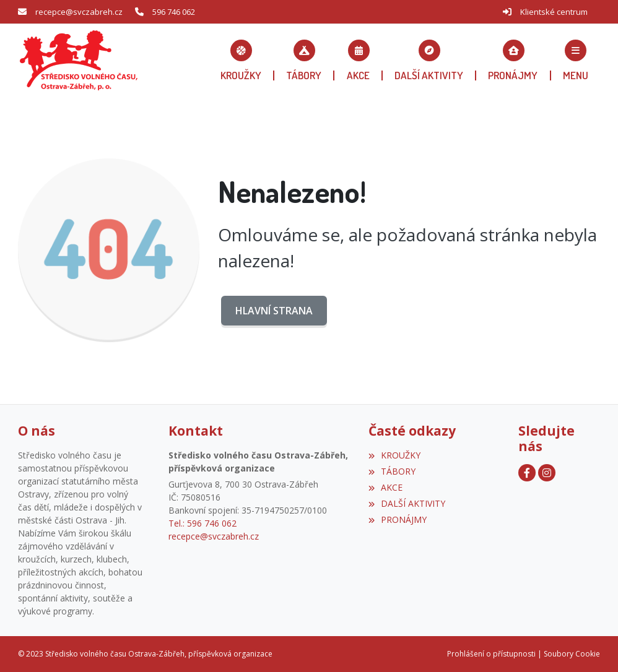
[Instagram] (547, 473)
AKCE (385, 487)
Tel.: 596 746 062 (202, 523)
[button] (576, 60)
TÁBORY (392, 471)
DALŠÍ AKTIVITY (407, 503)
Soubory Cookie (572, 654)
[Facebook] (527, 473)
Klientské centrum (554, 12)
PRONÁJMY (398, 519)
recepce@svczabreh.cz (79, 12)
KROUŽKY (394, 455)
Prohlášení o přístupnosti (491, 654)
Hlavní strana (274, 311)
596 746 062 (174, 12)
